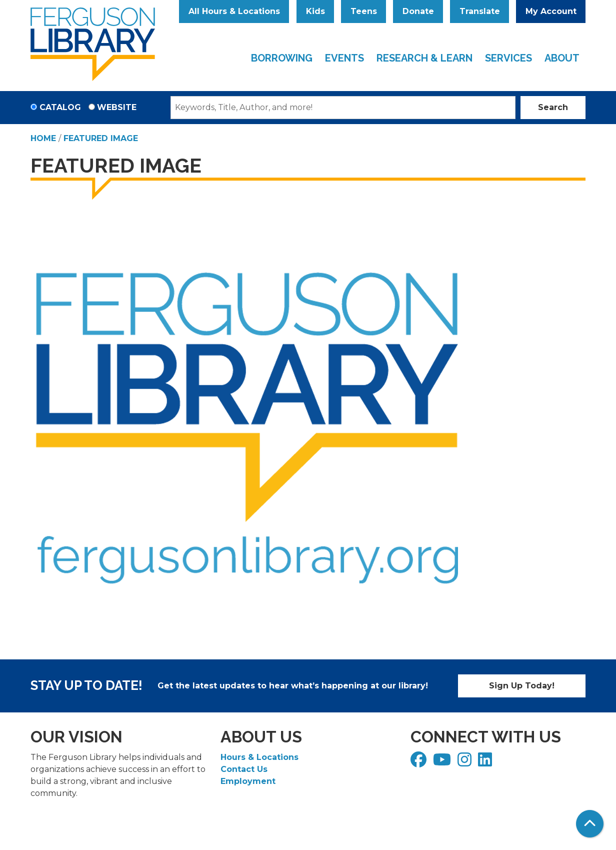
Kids (315, 11)
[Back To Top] (590, 824)
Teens (364, 11)
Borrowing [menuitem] (282, 58)
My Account (551, 11)
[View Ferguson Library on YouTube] (443, 763)
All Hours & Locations (234, 11)
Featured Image (101, 138)
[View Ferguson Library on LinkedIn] (486, 763)
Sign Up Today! (522, 686)
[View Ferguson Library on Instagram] (466, 763)
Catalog (60, 107)
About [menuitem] (562, 58)
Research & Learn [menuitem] (424, 58)
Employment (248, 781)
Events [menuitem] (344, 58)
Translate (480, 11)
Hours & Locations (259, 757)
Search (553, 107)
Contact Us (244, 769)
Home (43, 138)
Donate (418, 11)
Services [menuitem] (508, 58)
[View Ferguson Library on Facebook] (420, 763)
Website (117, 107)
